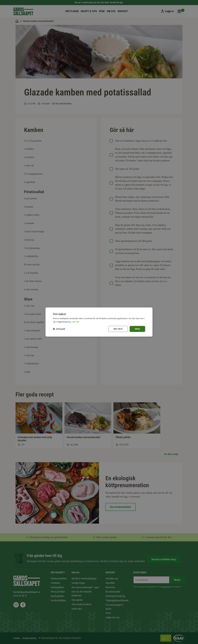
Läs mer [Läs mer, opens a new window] (76, 322)
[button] (59, 329)
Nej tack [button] (118, 329)
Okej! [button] (137, 329)
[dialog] (99, 322)
